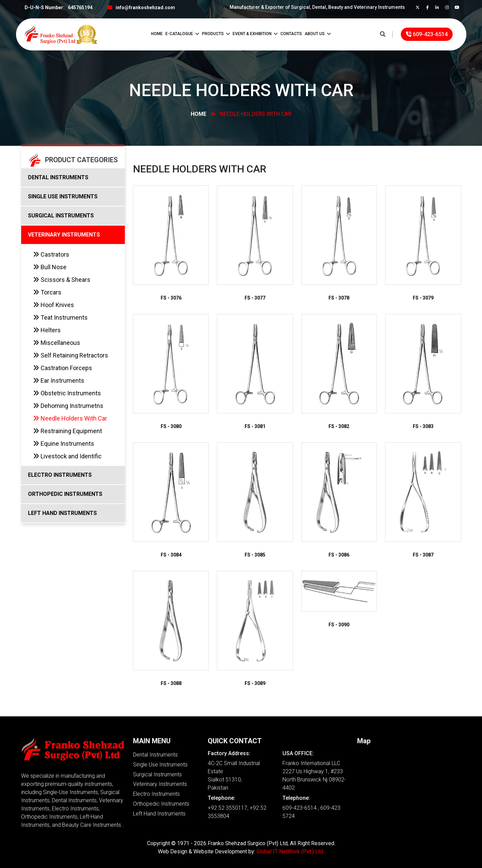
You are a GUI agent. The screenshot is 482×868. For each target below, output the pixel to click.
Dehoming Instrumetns (68, 406)
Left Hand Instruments (159, 814)
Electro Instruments (156, 794)
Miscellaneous (57, 343)
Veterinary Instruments (160, 784)
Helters (47, 330)
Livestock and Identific (67, 456)
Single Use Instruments (160, 765)
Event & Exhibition (255, 34)
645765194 (80, 7)
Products (216, 34)
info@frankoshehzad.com (145, 7)
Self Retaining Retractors (71, 355)
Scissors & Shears (62, 280)
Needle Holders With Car (70, 418)
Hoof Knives (54, 305)
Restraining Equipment (68, 431)
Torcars (47, 292)
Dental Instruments (155, 755)
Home (157, 34)
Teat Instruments (60, 317)
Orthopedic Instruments (161, 804)
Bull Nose (50, 267)
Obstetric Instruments (67, 393)
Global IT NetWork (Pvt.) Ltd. (290, 851)
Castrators (51, 254)
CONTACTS (291, 34)
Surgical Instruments (157, 774)
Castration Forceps (63, 368)
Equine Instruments (64, 444)
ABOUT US (318, 34)
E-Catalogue (182, 34)
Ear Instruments (59, 380)
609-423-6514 (427, 34)
